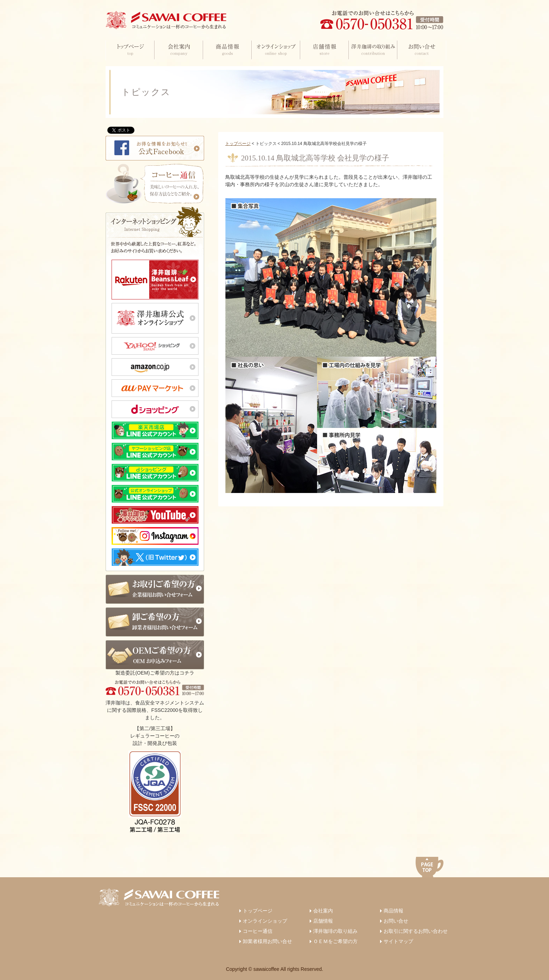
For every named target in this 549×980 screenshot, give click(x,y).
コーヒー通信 (258, 931)
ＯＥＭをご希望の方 (335, 941)
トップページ (238, 144)
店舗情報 (323, 921)
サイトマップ (398, 941)
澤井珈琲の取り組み (335, 931)
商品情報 (393, 911)
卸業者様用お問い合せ (267, 941)
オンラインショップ (265, 921)
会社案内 (323, 911)
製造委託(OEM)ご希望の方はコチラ (155, 658)
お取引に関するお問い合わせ (416, 931)
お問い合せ (396, 921)
